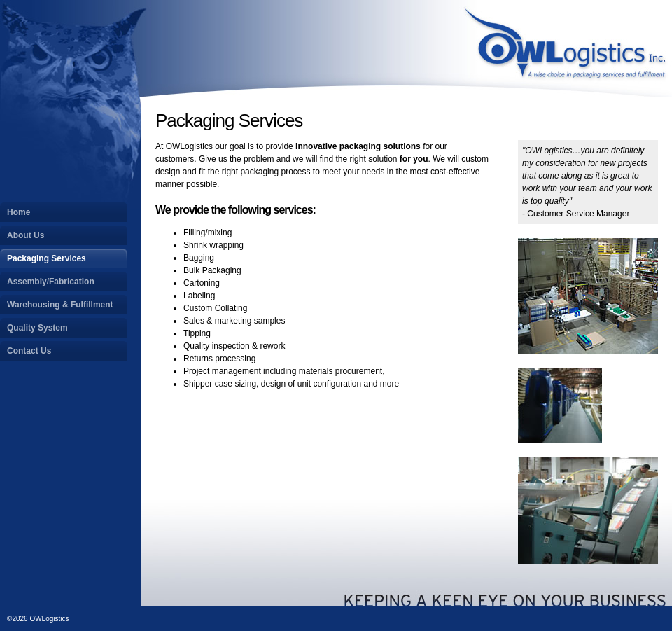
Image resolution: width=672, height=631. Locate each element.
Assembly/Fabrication (51, 282)
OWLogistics (567, 49)
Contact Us (29, 351)
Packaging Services (47, 258)
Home (19, 212)
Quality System (37, 328)
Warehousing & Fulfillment (60, 305)
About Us (26, 235)
